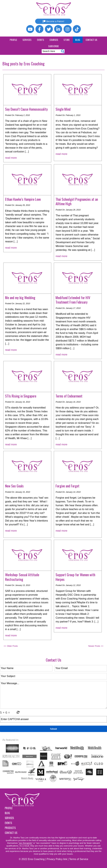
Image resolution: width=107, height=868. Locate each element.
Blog (78, 40)
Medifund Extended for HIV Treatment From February (73, 300)
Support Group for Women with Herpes (75, 577)
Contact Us (91, 40)
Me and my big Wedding (20, 298)
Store (67, 40)
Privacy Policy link (57, 859)
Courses (54, 40)
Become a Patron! (54, 21)
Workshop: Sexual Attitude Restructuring (22, 577)
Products (10, 828)
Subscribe (54, 46)
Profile (13, 40)
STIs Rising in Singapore (21, 396)
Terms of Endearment (69, 396)
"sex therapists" (25, 843)
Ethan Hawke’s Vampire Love (23, 199)
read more (11, 158)
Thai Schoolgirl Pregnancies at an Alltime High (77, 201)
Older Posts (12, 646)
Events (41, 40)
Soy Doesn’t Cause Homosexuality (26, 109)
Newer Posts (94, 646)
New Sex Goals (14, 486)
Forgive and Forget (67, 486)
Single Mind (63, 109)
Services (27, 40)
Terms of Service (79, 859)
